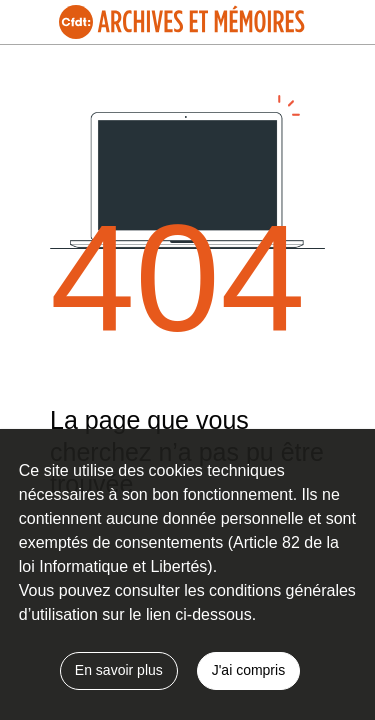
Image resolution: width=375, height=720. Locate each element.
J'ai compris (248, 670)
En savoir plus (119, 670)
